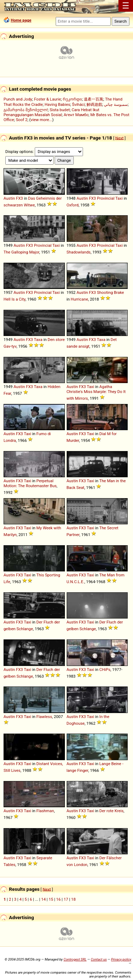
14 (43, 899)
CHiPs (105, 670)
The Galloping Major (21, 252)
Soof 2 (22, 120)
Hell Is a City (15, 299)
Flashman (45, 811)
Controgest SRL (75, 959)
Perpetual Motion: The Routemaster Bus (30, 483)
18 (74, 899)
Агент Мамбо (76, 115)
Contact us (99, 959)
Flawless (44, 717)
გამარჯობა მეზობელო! (26, 110)
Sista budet (60, 110)
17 (66, 899)
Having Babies (57, 104)
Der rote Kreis (111, 811)
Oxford (73, 205)
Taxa (38, 340)
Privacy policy (121, 959)
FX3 (20, 198)
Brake (119, 292)
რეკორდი (72, 99)
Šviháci (78, 104)
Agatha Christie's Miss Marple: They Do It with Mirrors (96, 392)
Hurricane (79, 299)
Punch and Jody (18, 99)
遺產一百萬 (93, 99)
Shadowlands (79, 252)
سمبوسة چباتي (116, 104)
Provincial (106, 198)
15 (51, 899)
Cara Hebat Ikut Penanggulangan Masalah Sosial (51, 112)
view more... (41, 120)
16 (58, 899)
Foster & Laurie (48, 99)
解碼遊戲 (94, 104)
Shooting (105, 292)
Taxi (119, 198)
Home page (21, 20)
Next (119, 138)
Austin (9, 198)
